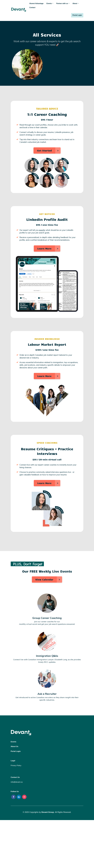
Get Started (49, 150)
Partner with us (62, 3)
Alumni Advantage (36, 3)
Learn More (49, 249)
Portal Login (77, 15)
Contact (32, 8)
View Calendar (49, 580)
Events (49, 3)
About (75, 3)
